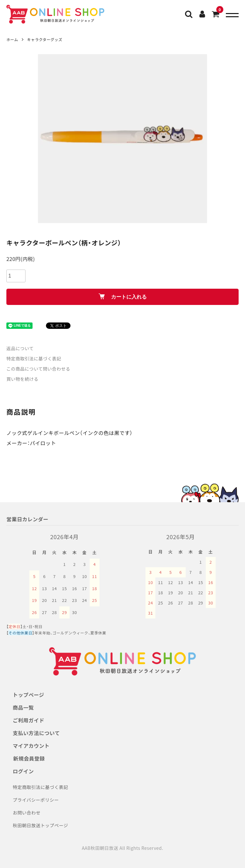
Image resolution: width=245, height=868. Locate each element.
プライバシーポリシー (36, 800)
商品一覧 (23, 707)
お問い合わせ (27, 813)
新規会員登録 (29, 758)
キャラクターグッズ (45, 39)
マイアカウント (31, 746)
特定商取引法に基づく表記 (34, 358)
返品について (20, 348)
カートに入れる (123, 297)
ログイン (23, 771)
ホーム (12, 39)
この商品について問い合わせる (39, 369)
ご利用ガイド (29, 720)
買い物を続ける (22, 379)
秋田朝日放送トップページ (40, 825)
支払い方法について (36, 733)
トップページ (29, 695)
